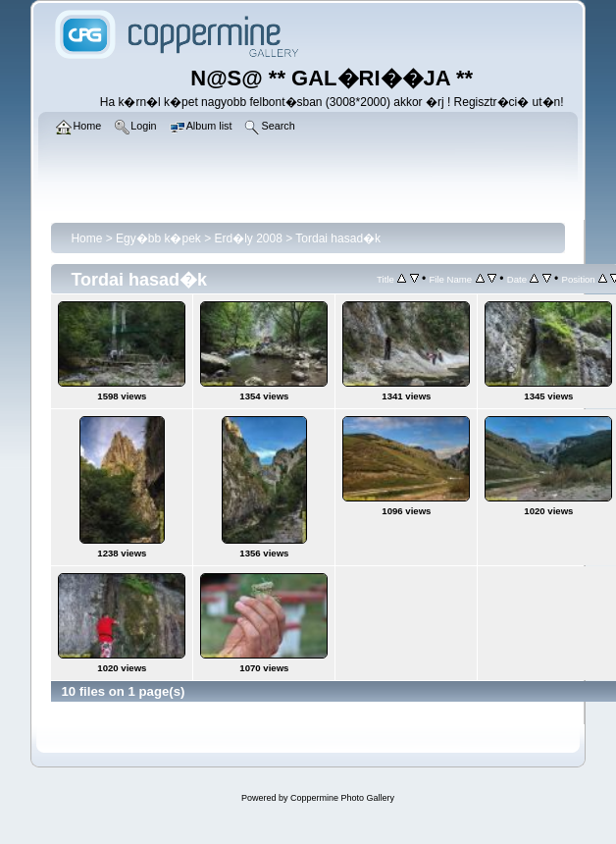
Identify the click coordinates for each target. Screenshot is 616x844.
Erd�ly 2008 (249, 238)
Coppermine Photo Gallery (342, 798)
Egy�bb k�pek (158, 238)
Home (86, 238)
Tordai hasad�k (338, 238)
